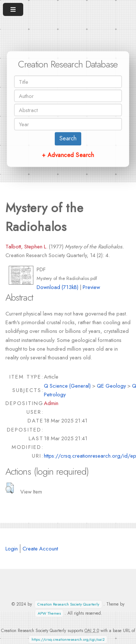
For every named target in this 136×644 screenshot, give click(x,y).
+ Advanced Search (68, 155)
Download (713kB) (57, 287)
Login (12, 548)
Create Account (40, 548)
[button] (10, 488)
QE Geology (111, 386)
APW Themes (49, 613)
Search (68, 138)
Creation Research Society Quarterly (68, 604)
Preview (91, 287)
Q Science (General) (67, 386)
